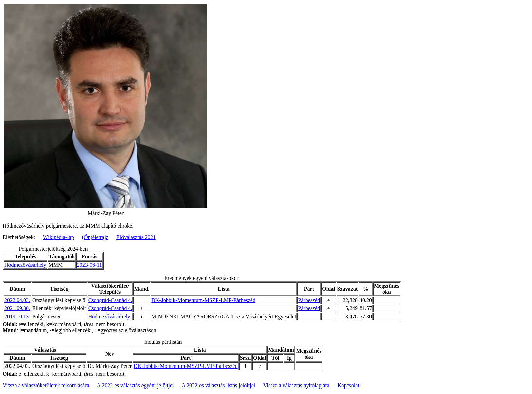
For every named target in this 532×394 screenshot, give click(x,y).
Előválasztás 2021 (136, 237)
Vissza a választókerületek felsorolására (46, 385)
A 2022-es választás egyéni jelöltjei (136, 385)
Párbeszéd (309, 300)
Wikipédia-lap (59, 237)
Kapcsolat (348, 385)
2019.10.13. (17, 316)
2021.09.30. (17, 308)
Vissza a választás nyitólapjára (296, 385)
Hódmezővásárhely (25, 265)
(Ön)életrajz (95, 237)
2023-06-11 (90, 265)
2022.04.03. (17, 300)
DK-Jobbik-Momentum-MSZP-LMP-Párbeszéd (203, 300)
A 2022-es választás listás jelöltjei (218, 385)
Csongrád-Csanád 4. (110, 300)
